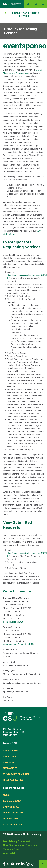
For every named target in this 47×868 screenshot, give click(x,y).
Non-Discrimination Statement (20, 845)
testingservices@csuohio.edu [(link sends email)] (18, 644)
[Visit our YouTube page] (12, 864)
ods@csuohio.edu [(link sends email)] (13, 622)
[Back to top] (43, 864)
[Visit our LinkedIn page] (23, 864)
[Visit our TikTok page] (33, 864)
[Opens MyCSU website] (28, 4)
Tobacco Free (11, 849)
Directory (9, 762)
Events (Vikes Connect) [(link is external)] (17, 774)
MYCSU (7, 795)
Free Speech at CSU (13, 780)
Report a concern (13, 813)
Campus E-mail (11, 751)
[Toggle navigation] (43, 4)
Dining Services (11, 807)
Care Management (13, 801)
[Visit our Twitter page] (8, 864)
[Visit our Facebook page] (4, 864)
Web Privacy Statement (16, 841)
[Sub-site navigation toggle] (23, 31)
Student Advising (12, 825)
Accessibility (10, 853)
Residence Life (10, 819)
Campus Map (10, 756)
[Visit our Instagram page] (28, 864)
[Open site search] (36, 4)
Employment (10, 768)
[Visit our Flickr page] (18, 864)
